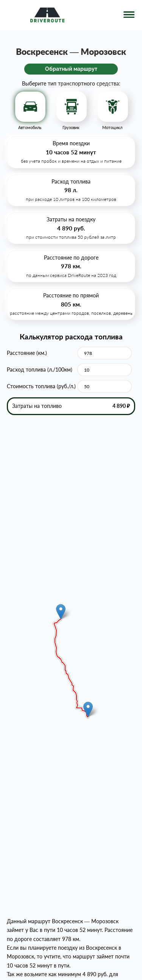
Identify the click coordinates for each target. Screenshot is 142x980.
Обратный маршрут (71, 69)
